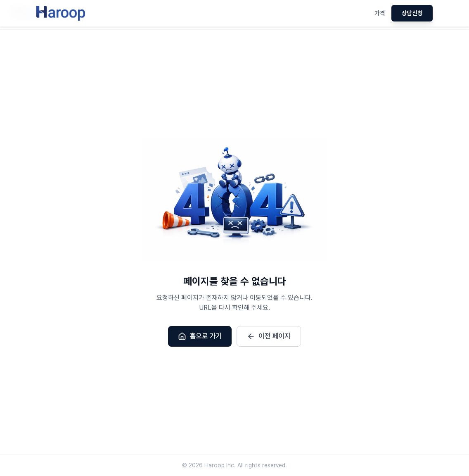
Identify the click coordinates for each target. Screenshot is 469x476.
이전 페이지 (269, 336)
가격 (380, 13)
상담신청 (412, 13)
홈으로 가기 (200, 336)
